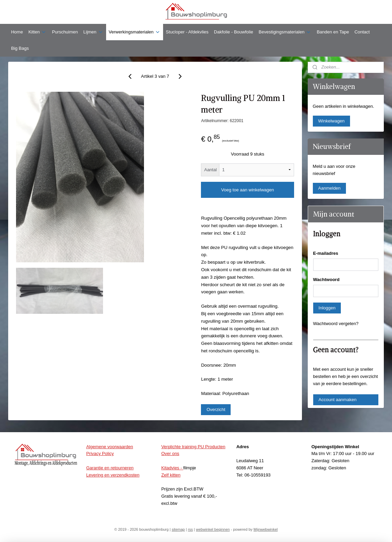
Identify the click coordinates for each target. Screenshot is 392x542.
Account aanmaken (338, 400)
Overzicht (216, 409)
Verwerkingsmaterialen (135, 32)
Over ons (170, 453)
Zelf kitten (171, 475)
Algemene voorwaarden (110, 447)
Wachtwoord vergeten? (336, 324)
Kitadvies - (172, 468)
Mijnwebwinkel (266, 529)
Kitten (37, 32)
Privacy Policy (100, 453)
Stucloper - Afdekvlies (187, 32)
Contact (362, 32)
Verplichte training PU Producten (193, 447)
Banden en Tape (333, 32)
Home (17, 32)
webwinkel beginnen (213, 529)
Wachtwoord (326, 280)
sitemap (178, 529)
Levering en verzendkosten (113, 475)
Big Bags (20, 48)
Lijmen (93, 32)
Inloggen (327, 308)
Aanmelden (330, 188)
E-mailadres (326, 253)
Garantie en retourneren (110, 468)
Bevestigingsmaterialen (285, 32)
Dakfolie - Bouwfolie (234, 32)
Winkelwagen (331, 121)
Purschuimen (65, 32)
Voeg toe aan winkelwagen (248, 190)
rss (191, 529)
